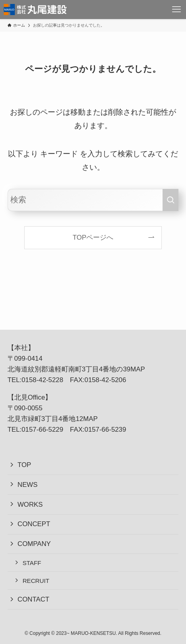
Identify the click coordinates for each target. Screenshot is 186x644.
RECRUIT (36, 581)
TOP (24, 465)
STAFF (32, 563)
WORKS (30, 505)
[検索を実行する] (170, 200)
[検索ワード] (93, 200)
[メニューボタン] (176, 10)
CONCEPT (34, 524)
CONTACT (33, 599)
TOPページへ (93, 237)
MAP (138, 369)
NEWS (28, 485)
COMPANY (34, 544)
